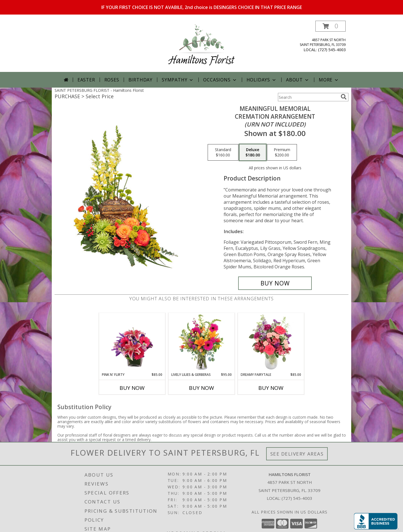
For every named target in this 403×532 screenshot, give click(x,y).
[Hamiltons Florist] (201, 46)
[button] (331, 26)
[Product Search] (308, 97)
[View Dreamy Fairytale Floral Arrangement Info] (271, 343)
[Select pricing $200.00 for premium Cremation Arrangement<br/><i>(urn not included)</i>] (282, 153)
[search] (344, 97)
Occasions (220, 80)
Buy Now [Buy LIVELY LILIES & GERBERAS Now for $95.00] (201, 388)
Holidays (262, 80)
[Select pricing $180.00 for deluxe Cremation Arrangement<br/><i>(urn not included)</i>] (253, 153)
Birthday (140, 80)
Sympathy (178, 80)
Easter (86, 80)
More (329, 80)
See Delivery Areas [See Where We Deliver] (297, 454)
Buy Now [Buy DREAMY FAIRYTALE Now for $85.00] (271, 388)
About (298, 80)
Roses (112, 80)
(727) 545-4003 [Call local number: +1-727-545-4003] (332, 50)
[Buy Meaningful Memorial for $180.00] (275, 283)
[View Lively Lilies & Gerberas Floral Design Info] (202, 343)
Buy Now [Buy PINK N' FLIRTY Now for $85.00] (132, 388)
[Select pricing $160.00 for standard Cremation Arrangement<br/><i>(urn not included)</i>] (223, 153)
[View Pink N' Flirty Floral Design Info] (132, 343)
